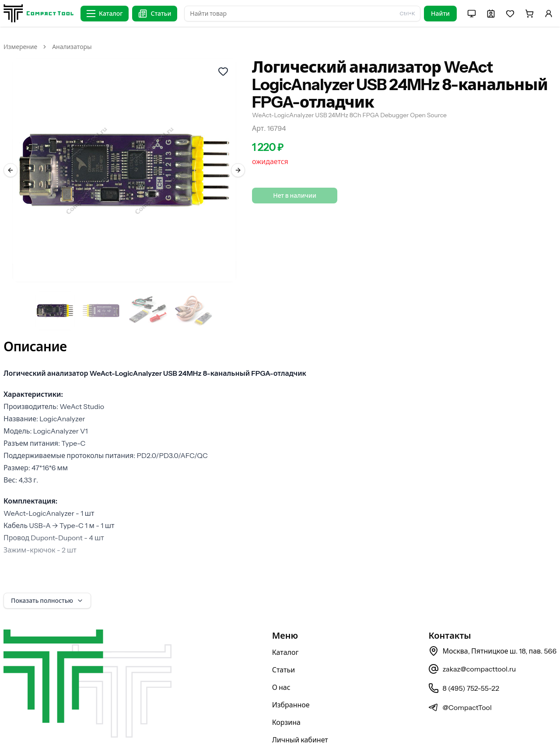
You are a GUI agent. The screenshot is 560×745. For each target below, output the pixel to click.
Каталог (285, 630)
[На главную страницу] (38, 13)
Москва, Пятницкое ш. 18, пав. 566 (492, 628)
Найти (440, 14)
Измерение (20, 47)
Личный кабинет (300, 717)
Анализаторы (72, 47)
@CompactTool (460, 685)
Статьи (284, 647)
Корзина (286, 700)
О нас (281, 665)
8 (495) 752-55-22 (464, 665)
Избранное (291, 682)
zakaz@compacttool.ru (472, 646)
